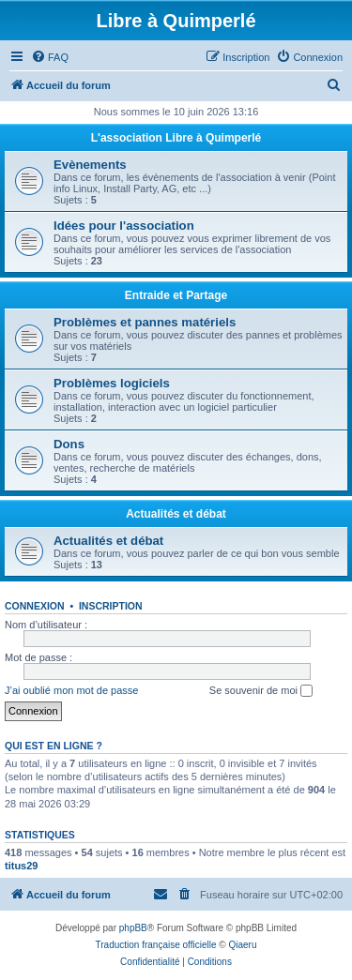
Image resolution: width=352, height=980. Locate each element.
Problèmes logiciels (112, 383)
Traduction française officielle (156, 945)
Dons (69, 444)
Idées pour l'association (124, 226)
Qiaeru (242, 945)
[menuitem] (50, 57)
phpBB (133, 928)
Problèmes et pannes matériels (145, 322)
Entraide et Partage (176, 295)
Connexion (35, 606)
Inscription (111, 606)
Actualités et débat (176, 514)
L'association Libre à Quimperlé (176, 138)
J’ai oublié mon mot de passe (71, 690)
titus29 (21, 866)
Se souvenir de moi (261, 691)
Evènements (90, 165)
